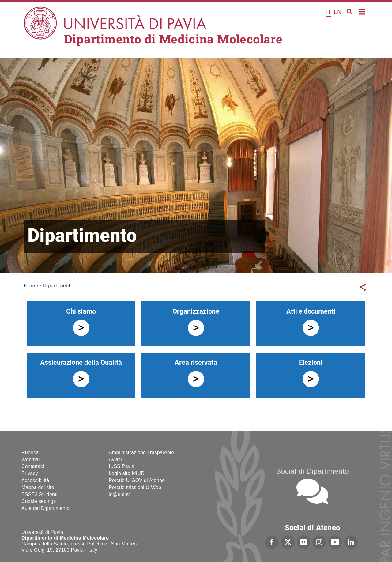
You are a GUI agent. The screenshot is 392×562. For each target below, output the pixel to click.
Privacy (30, 473)
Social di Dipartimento (312, 471)
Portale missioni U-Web (135, 487)
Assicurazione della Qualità (81, 362)
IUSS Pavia (122, 466)
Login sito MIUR (127, 473)
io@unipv (119, 494)
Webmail (31, 460)
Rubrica (30, 453)
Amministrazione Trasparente (141, 453)
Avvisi (115, 460)
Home (362, 11)
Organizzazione (196, 311)
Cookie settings (39, 501)
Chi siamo (81, 311)
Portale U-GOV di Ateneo (137, 480)
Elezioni (311, 362)
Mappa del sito (38, 487)
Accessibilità (35, 480)
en (338, 12)
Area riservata (196, 362)
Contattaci (33, 466)
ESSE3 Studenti (40, 494)
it (329, 12)
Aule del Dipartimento (45, 508)
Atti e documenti (311, 311)
